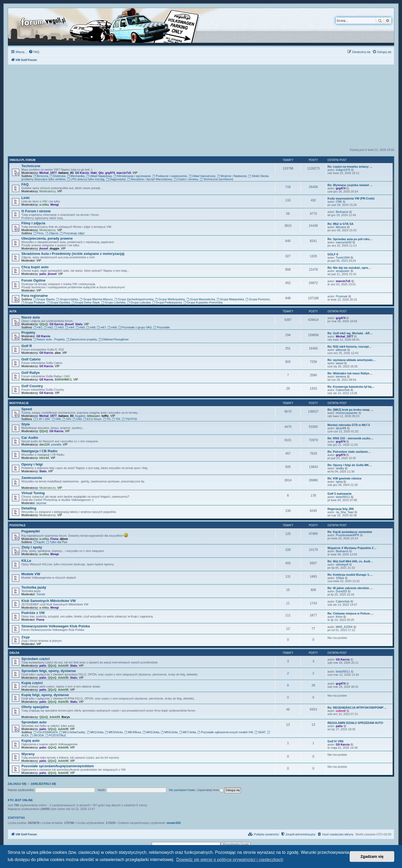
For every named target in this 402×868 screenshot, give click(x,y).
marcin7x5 (124, 173)
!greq (339, 482)
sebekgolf (342, 564)
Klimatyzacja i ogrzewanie (132, 176)
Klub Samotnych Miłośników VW (49, 601)
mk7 (102, 327)
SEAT (260, 732)
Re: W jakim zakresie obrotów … (350, 588)
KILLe (26, 561)
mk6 (91, 327)
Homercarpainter (347, 413)
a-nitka (44, 205)
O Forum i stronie (36, 211)
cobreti (341, 711)
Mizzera (341, 227)
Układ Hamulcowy (202, 176)
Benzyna (41, 176)
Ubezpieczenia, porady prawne (47, 238)
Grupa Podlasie (33, 302)
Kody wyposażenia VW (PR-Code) (351, 198)
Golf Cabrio (31, 359)
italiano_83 (66, 173)
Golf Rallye (31, 373)
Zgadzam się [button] (372, 857)
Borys (66, 717)
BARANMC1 (63, 379)
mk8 (112, 327)
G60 (77, 419)
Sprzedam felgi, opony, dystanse (49, 671)
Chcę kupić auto (35, 267)
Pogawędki (31, 531)
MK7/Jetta (188, 732)
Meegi (55, 205)
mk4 (70, 327)
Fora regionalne (35, 296)
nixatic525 (173, 823)
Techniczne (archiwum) (216, 179)
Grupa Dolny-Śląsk (86, 302)
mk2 (48, 327)
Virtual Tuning (33, 493)
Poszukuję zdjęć (72, 233)
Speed (27, 409)
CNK (339, 202)
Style (26, 424)
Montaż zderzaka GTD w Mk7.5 (349, 425)
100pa (340, 578)
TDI (116, 419)
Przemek (341, 296)
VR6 (56, 419)
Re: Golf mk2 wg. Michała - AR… (350, 333)
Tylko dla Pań (57, 542)
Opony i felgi (32, 464)
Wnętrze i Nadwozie (232, 176)
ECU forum (92, 419)
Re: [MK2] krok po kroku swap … (350, 410)
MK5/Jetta (151, 732)
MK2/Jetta (95, 732)
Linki (26, 198)
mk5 (80, 327)
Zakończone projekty (82, 339)
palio (43, 274)
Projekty (28, 333)
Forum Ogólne (33, 280)
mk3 (59, 327)
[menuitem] (34, 52)
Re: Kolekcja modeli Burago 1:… (350, 575)
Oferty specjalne (35, 707)
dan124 (44, 444)
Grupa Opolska (58, 302)
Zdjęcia (52, 233)
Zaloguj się (17, 784)
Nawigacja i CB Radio (39, 451)
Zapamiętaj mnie (210, 790)
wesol (339, 363)
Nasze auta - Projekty (49, 339)
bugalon (80, 416)
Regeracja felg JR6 (341, 509)
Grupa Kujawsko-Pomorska (203, 302)
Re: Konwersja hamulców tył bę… (351, 387)
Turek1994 (343, 258)
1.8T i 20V (42, 419)
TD (107, 419)
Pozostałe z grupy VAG (135, 327)
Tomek (41, 594)
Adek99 (63, 666)
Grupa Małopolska (230, 299)
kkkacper (93, 416)
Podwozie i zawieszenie (169, 176)
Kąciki (39, 542)
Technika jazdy (34, 587)
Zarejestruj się (43, 784)
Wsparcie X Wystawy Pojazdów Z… (352, 548)
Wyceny (28, 754)
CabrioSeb (343, 390)
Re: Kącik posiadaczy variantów (350, 532)
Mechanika (76, 176)
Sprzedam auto (34, 722)
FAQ (25, 184)
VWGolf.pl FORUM (22, 160)
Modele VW (31, 574)
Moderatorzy (47, 191)
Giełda (14, 653)
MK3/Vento (114, 732)
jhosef (44, 248)
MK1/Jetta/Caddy (72, 732)
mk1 (38, 327)
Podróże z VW (33, 613)
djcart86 (341, 428)
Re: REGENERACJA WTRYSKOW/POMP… (357, 708)
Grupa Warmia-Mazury (96, 299)
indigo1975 (343, 170)
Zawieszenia (32, 478)
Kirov (339, 617)
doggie (54, 248)
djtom (64, 539)
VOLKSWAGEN (46, 732)
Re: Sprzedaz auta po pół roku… (350, 239)
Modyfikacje (19, 403)
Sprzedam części (36, 659)
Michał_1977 (48, 173)
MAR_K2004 (344, 627)
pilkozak (341, 350)
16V (67, 419)
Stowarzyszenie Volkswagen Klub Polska (56, 626)
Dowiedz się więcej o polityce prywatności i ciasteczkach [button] (230, 860)
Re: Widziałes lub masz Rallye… (350, 373)
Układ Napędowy (99, 176)
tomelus (341, 377)
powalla (56, 444)
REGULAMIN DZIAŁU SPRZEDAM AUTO (355, 723)
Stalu (79, 324)
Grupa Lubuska (139, 302)
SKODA (37, 735)
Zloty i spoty (32, 547)
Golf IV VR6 (335, 741)
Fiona (54, 539)
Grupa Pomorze (258, 299)
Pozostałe (162, 327)
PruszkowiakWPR (347, 535)
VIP (135, 173)
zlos (58, 353)
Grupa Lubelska (113, 302)
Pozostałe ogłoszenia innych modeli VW (225, 732)
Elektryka (57, 176)
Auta (13, 311)
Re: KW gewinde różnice (345, 478)
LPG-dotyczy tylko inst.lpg (86, 179)
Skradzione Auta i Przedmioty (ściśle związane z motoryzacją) (73, 254)
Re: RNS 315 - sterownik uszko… (350, 438)
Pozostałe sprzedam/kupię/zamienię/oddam (58, 766)
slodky (340, 468)
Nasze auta (31, 317)
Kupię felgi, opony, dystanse (45, 695)
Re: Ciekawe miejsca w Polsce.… (350, 613)
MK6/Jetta (169, 732)
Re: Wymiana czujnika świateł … (350, 185)
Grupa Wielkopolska (170, 299)
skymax (41, 503)
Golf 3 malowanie (339, 494)
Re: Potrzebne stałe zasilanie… (349, 452)
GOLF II (333, 254)
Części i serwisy (186, 179)
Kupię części (32, 683)
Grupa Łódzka (67, 299)
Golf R (27, 346)
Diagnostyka (116, 179)
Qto (101, 173)
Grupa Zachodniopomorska (134, 299)
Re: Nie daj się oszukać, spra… (349, 268)
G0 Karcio (82, 173)
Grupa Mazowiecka (201, 299)
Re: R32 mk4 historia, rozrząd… (350, 347)
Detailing (29, 508)
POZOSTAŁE (56, 735)
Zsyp (26, 637)
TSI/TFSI (129, 419)
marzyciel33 (344, 242)
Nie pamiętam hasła (182, 790)
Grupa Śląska (44, 299)
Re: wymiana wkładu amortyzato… (352, 360)
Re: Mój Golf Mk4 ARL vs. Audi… (350, 561)
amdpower (343, 271)
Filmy (39, 233)
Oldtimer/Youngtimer (114, 339)
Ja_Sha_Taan (345, 512)
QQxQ (44, 324)
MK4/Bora (133, 732)
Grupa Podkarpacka (167, 302)
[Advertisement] (201, 108)
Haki (94, 173)
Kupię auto (30, 741)
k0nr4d (44, 458)
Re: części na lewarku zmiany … (350, 167)
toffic (105, 416)
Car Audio (30, 438)
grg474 (110, 173)
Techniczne (31, 166)
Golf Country (32, 386)
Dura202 (341, 591)
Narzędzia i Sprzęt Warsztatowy (150, 179)
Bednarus (342, 212)
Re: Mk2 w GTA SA (340, 224)
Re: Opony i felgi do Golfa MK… (350, 465)
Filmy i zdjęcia (33, 223)
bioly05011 (343, 497)
